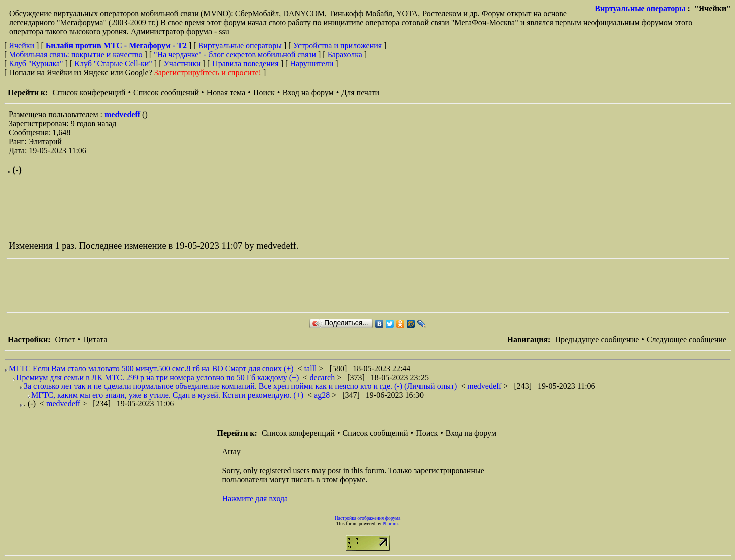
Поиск (264, 93)
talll (312, 368)
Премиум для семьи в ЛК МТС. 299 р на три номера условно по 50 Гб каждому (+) (157, 377)
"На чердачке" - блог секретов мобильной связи (235, 54)
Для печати (360, 93)
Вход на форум (308, 93)
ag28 (323, 395)
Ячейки (22, 45)
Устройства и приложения (338, 45)
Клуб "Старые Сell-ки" (113, 64)
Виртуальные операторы (640, 8)
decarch (323, 377)
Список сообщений (166, 93)
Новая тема (226, 93)
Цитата (95, 339)
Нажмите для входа (255, 498)
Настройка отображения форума (368, 518)
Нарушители (311, 64)
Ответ (65, 339)
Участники (182, 64)
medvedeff (123, 114)
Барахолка (345, 54)
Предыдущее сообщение (597, 339)
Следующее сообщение (687, 339)
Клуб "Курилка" (36, 64)
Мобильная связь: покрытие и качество (75, 54)
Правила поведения (245, 64)
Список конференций (89, 93)
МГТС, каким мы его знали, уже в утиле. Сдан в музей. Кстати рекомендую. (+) (167, 395)
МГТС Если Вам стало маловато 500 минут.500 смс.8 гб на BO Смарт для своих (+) (151, 368)
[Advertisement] (189, 285)
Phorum (390, 524)
